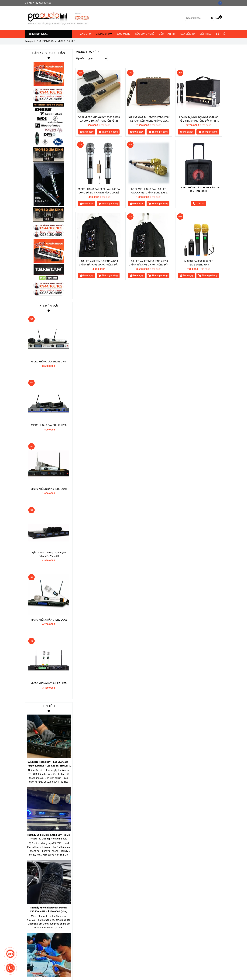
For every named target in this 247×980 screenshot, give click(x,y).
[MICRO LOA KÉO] (59, 18)
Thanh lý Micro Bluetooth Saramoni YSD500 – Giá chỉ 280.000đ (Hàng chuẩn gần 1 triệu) (49, 910)
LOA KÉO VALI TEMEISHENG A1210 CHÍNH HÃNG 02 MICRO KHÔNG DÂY (99, 263)
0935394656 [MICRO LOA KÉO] (43, 3)
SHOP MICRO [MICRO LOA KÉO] (46, 41)
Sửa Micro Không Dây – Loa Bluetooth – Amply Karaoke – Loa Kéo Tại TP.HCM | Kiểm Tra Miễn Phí (49, 764)
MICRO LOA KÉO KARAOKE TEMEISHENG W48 (199, 263)
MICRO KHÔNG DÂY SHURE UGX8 (49, 489)
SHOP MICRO (104, 34)
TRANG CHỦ (84, 34)
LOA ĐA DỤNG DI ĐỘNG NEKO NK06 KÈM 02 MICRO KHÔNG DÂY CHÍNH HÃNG (199, 119)
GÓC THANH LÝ (167, 34)
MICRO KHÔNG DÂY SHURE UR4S (49, 362)
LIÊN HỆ (221, 34)
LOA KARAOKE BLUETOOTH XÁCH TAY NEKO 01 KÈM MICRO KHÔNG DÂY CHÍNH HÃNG (149, 119)
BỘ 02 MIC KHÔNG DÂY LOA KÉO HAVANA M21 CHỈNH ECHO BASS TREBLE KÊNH (149, 191)
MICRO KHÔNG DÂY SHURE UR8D (49, 683)
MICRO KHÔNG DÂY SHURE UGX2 (49, 620)
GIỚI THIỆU (205, 34)
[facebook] (221, 3)
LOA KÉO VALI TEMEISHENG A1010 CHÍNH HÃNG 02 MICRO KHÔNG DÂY (149, 263)
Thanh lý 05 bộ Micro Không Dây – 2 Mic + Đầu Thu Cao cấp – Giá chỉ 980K (49, 837)
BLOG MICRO (123, 34)
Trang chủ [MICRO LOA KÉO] (30, 41)
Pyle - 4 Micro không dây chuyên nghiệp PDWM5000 (49, 554)
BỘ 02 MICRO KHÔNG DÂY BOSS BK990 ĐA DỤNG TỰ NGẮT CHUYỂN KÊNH (99, 119)
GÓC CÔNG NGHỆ (145, 34)
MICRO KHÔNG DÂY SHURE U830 (49, 425)
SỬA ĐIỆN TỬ (188, 34)
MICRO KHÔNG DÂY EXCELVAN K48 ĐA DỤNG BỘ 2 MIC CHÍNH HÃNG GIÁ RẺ (99, 191)
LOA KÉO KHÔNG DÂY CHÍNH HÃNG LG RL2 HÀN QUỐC (199, 189)
